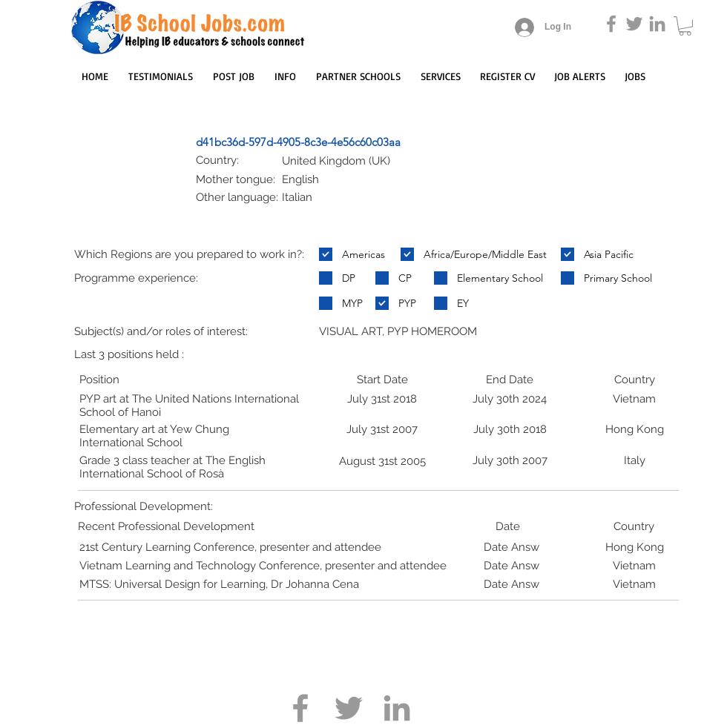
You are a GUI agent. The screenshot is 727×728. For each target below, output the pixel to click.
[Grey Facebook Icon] (611, 24)
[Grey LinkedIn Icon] (657, 24)
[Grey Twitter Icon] (634, 24)
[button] (685, 26)
